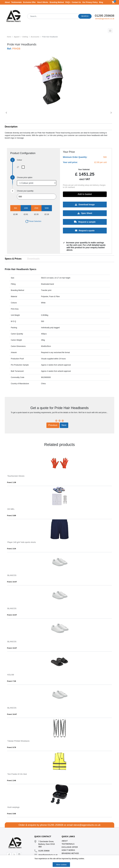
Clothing (25, 37)
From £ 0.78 (11, 747)
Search (85, 16)
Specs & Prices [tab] (13, 259)
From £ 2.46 (11, 780)
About (7, 2)
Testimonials (16, 2)
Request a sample (85, 222)
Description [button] (11, 127)
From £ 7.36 (11, 681)
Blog (101, 2)
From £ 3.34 (11, 549)
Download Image (85, 205)
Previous (53, 425)
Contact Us (76, 2)
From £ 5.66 (11, 814)
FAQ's (68, 2)
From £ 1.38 (11, 482)
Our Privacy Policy (90, 2)
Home (9, 37)
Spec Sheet (85, 213)
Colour (19, 160)
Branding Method (57, 2)
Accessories (35, 37)
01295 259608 (105, 16)
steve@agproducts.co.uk (105, 19)
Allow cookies (61, 865)
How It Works (43, 2)
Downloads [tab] (33, 259)
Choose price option (25, 177)
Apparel (17, 37)
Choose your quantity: (25, 191)
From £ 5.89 (11, 516)
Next (64, 425)
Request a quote (85, 231)
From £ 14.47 (12, 582)
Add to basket (85, 194)
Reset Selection (33, 221)
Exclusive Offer (29, 2)
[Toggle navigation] (59, 31)
